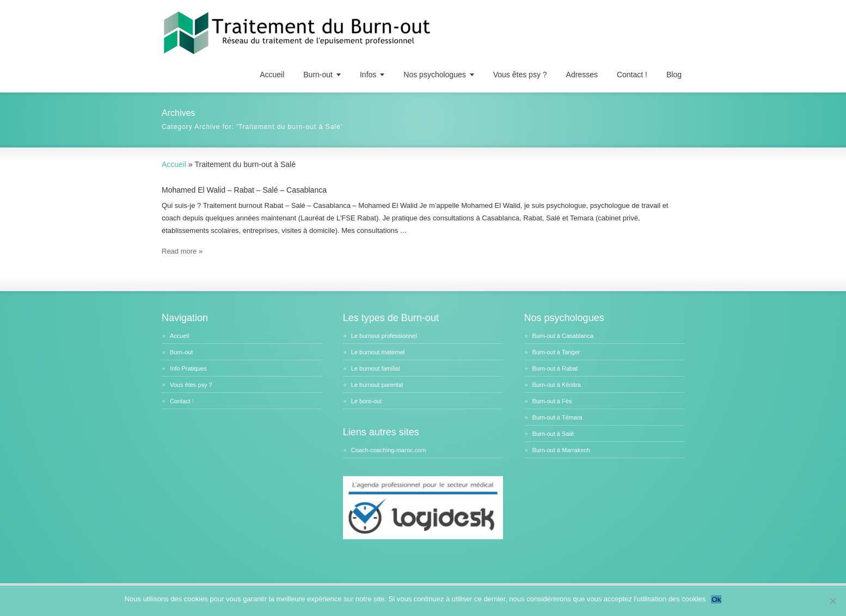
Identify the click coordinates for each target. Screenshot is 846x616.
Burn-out (318, 75)
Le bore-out (366, 401)
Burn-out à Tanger (556, 352)
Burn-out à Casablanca (563, 336)
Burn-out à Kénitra (557, 385)
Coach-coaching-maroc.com (389, 450)
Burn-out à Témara (557, 417)
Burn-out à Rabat (555, 368)
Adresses (582, 75)
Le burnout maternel (378, 352)
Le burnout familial (376, 368)
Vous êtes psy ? (520, 75)
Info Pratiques (188, 368)
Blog (674, 75)
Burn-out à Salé (553, 434)
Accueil (272, 75)
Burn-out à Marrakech (561, 450)
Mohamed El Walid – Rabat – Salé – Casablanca (244, 190)
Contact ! (632, 75)
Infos (368, 75)
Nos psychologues (434, 75)
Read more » (182, 251)
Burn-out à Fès (552, 401)
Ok (716, 599)
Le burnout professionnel (384, 336)
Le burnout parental (377, 385)
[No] (832, 601)
